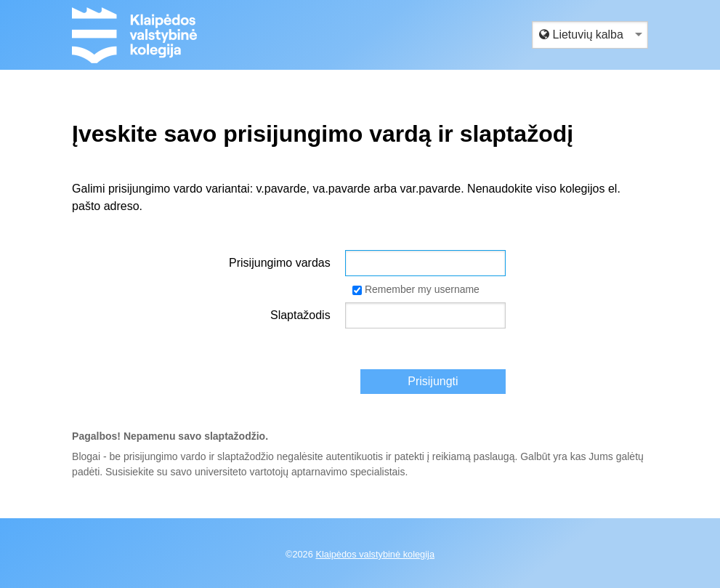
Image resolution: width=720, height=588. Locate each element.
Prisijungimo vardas (280, 263)
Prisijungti (433, 381)
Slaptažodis (300, 315)
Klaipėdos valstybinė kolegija (375, 554)
